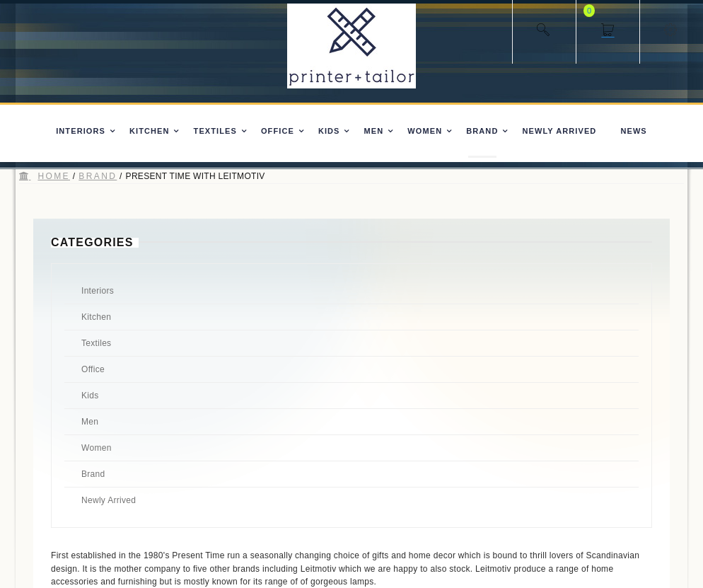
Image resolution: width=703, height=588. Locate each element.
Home (54, 176)
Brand (98, 176)
